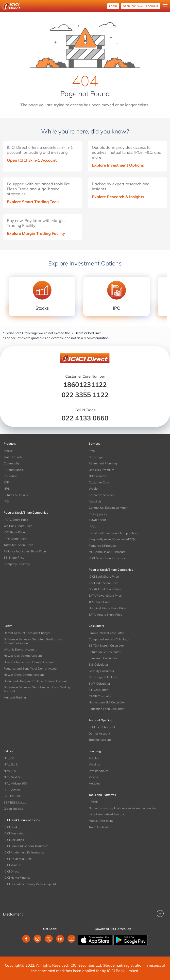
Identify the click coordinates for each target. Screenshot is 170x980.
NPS (7, 489)
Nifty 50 (9, 758)
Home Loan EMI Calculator (107, 702)
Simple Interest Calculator (106, 633)
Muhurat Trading (15, 697)
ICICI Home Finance (17, 878)
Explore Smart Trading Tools (33, 202)
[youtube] (71, 939)
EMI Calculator (98, 664)
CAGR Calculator (100, 696)
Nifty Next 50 (13, 777)
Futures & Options (16, 495)
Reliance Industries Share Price (25, 551)
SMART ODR (97, 520)
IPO (6, 501)
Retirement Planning (103, 463)
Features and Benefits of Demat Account (32, 668)
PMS (92, 451)
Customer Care (99, 482)
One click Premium (102, 470)
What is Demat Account (20, 649)
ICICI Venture (12, 865)
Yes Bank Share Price (18, 526)
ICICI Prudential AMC (18, 859)
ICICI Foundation (15, 833)
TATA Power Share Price (105, 596)
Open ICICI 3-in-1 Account (32, 160)
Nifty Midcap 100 (15, 783)
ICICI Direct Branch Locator (107, 558)
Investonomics (99, 771)
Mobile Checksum (101, 821)
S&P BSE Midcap (15, 802)
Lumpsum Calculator (103, 658)
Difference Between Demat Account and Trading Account (37, 689)
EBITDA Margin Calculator (106, 645)
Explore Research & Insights (118, 197)
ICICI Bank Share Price (104, 577)
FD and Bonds (13, 470)
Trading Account (100, 740)
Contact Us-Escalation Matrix (108, 508)
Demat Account (99, 733)
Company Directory (17, 564)
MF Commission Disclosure (107, 552)
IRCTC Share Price (16, 520)
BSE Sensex (12, 790)
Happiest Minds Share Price (107, 608)
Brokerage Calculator (103, 677)
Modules (94, 783)
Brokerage (96, 457)
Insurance (10, 476)
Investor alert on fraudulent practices (114, 533)
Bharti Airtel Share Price (105, 589)
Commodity (12, 463)
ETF (6, 482)
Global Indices (13, 809)
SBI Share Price (14, 557)
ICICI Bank (11, 827)
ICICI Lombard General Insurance (26, 846)
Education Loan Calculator (107, 709)
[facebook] (26, 939)
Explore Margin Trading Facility (36, 233)
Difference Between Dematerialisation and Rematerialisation (33, 641)
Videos (93, 777)
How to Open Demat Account (24, 675)
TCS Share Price (99, 602)
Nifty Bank (11, 764)
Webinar (94, 764)
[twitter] (49, 939)
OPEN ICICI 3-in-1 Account (141, 6)
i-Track (93, 802)
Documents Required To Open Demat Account (35, 681)
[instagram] (37, 939)
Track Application (100, 827)
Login (113, 6)
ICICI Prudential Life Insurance (24, 852)
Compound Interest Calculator (109, 639)
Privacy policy (98, 514)
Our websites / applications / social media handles (123, 808)
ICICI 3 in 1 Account (102, 727)
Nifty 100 (10, 771)
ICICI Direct (11, 871)
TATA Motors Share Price (105, 615)
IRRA (92, 527)
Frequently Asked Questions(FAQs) (113, 539)
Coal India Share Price (104, 583)
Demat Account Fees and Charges (27, 633)
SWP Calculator (99, 684)
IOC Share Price (14, 532)
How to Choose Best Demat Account (29, 662)
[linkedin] (60, 939)
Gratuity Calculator (101, 671)
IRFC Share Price (15, 539)
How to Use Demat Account (23, 656)
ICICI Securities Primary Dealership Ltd (30, 884)
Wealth (94, 489)
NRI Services (97, 476)
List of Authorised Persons (107, 814)
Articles (94, 758)
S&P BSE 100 (13, 796)
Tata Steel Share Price (19, 545)
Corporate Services (102, 495)
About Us (95, 501)
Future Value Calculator (105, 652)
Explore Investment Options (118, 165)
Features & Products (102, 546)
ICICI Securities (14, 840)
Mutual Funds (13, 457)
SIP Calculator (98, 690)
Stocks (8, 451)
